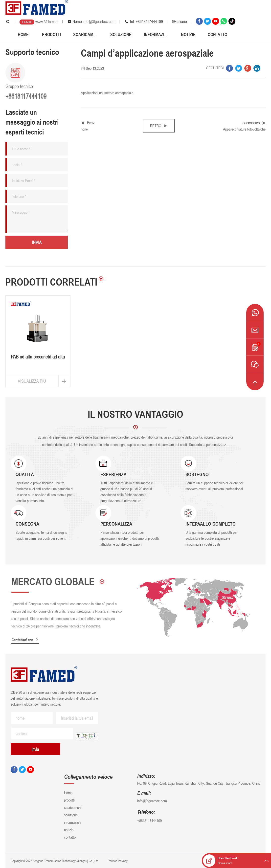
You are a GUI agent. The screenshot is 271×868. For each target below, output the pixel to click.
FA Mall (27, 22)
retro (159, 126)
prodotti (51, 34)
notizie (188, 34)
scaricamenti (86, 34)
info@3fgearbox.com (99, 22)
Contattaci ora (27, 640)
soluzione (121, 34)
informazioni (156, 34)
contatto (217, 34)
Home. (24, 34)
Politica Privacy (117, 861)
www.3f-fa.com (47, 22)
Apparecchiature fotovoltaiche (244, 129)
